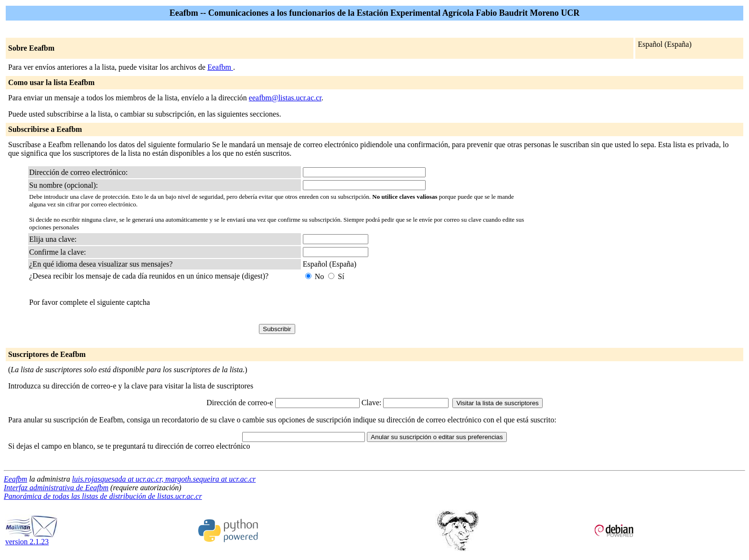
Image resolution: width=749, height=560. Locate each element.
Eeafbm (220, 67)
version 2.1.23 (32, 538)
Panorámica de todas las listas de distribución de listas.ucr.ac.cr (103, 496)
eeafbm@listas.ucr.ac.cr (285, 98)
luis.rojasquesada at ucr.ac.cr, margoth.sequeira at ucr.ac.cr (164, 479)
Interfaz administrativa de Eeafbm (56, 488)
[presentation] (375, 302)
